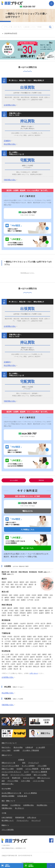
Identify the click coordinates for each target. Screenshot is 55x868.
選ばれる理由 (18, 747)
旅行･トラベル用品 (40, 775)
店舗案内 (7, 141)
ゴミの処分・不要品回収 (31, 750)
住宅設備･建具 (22, 796)
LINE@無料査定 (31, 866)
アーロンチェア (34, 763)
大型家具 (21, 760)
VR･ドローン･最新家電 (39, 772)
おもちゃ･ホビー (29, 778)
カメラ (26, 772)
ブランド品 (5, 778)
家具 (24, 763)
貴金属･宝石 (16, 778)
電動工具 (5, 775)
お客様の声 (29, 747)
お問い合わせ (34, 673)
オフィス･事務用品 (30, 793)
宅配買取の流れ (10, 180)
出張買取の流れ (10, 105)
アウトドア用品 (13, 781)
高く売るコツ (20, 808)
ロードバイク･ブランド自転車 (21, 775)
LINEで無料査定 (7, 817)
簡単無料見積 (20, 817)
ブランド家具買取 (8, 830)
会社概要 (17, 750)
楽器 (3, 781)
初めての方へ (6, 747)
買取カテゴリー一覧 (8, 763)
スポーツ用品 (25, 781)
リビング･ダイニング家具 (10, 766)
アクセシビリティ (23, 820)
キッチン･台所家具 (28, 766)
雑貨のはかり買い (8, 784)
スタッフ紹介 (6, 750)
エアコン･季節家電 (32, 769)
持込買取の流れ (10, 144)
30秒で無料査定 (8, 866)
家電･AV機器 (46, 769)
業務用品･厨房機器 (8, 796)
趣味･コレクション (44, 778)
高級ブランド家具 (8, 769)
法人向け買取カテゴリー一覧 (11, 793)
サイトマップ (36, 820)
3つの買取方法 (15, 805)
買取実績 (41, 480)
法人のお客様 (14, 480)
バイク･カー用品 (39, 781)
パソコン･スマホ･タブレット (11, 772)
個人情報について (8, 820)
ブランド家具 (42, 766)
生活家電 (20, 769)
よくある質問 (40, 747)
